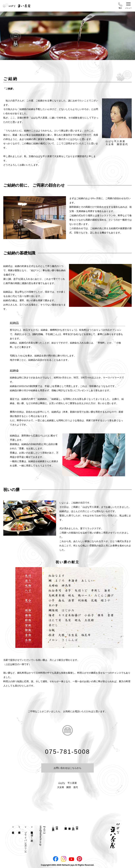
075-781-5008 (67, 752)
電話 (120, 6)
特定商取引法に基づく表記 (32, 834)
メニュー (128, 6)
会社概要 (13, 828)
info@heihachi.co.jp (41, 836)
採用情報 (19, 828)
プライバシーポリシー (26, 840)
